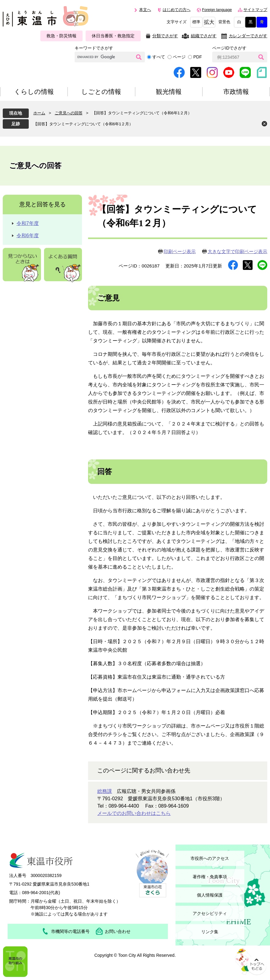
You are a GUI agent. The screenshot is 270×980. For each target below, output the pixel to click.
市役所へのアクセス (210, 858)
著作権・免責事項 (210, 877)
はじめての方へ (177, 10)
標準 (196, 22)
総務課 (105, 791)
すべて (159, 57)
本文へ (145, 10)
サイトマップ (255, 10)
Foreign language (217, 10)
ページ (179, 57)
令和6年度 (28, 236)
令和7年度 (28, 223)
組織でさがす (204, 36)
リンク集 (210, 932)
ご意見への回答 (69, 113)
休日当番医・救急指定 (113, 36)
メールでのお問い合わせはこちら (134, 813)
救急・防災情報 (61, 36)
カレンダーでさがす (248, 36)
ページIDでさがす (229, 48)
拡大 (209, 22)
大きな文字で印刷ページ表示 (237, 251)
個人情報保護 (210, 895)
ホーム (39, 113)
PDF (198, 57)
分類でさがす (165, 36)
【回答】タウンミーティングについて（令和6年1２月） (83, 124)
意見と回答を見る (43, 204)
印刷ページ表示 (180, 251)
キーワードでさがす (94, 48)
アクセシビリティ (210, 913)
